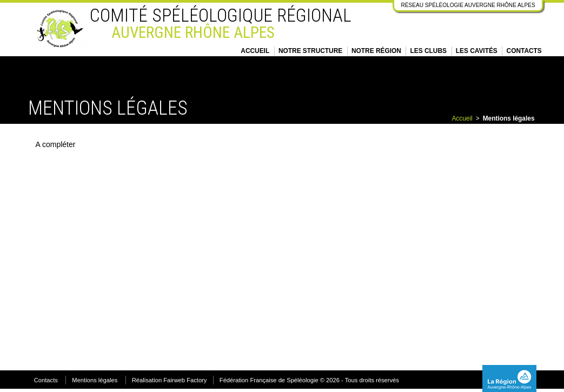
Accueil (255, 51)
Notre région (376, 51)
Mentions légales (95, 380)
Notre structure (310, 51)
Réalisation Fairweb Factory (170, 380)
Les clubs (429, 51)
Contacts (524, 51)
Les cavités (477, 51)
